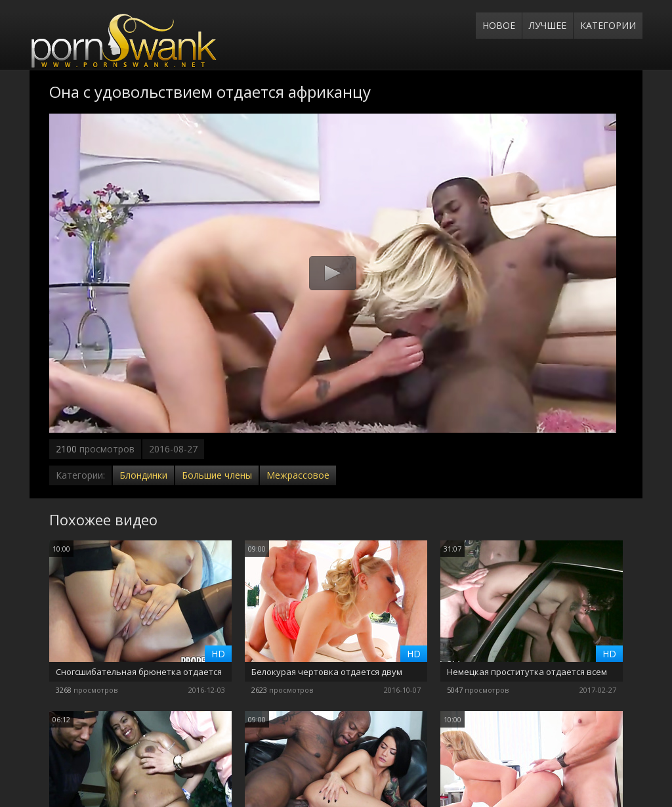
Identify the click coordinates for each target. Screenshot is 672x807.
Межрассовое (298, 475)
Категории (608, 25)
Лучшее (548, 25)
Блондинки (143, 475)
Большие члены (217, 475)
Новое (499, 25)
